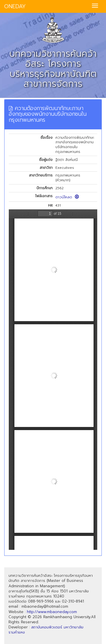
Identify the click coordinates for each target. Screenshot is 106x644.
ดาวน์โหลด (67, 197)
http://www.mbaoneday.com (52, 612)
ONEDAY (15, 6)
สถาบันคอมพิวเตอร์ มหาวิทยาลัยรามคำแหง (46, 630)
